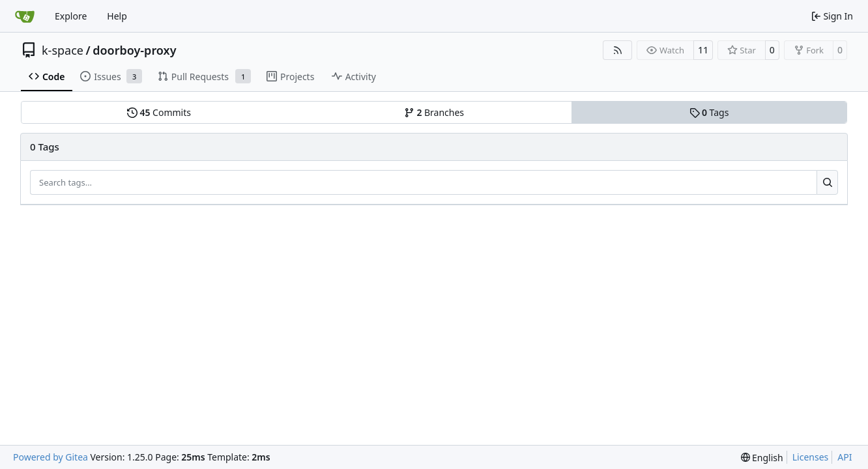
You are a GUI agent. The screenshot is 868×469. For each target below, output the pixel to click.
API (845, 457)
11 (703, 50)
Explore (71, 16)
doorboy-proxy (134, 50)
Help (117, 16)
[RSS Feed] (618, 50)
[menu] (762, 458)
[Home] (25, 16)
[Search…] (827, 182)
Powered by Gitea (51, 457)
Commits (159, 112)
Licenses (811, 457)
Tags (709, 112)
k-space (63, 50)
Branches (434, 112)
